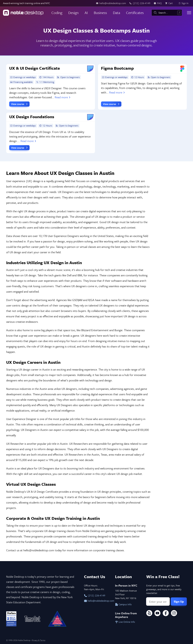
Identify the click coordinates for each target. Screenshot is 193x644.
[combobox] (167, 13)
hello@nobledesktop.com (96, 601)
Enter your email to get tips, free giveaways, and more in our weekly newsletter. (164, 589)
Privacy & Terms (39, 640)
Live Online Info (125, 622)
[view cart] (170, 3)
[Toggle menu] (189, 13)
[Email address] (158, 601)
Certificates (135, 13)
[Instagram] (174, 614)
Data (116, 13)
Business (100, 13)
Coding (57, 13)
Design (73, 13)
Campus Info (123, 604)
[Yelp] (149, 614)
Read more (63, 97)
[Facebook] (166, 614)
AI (86, 13)
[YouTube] (157, 614)
